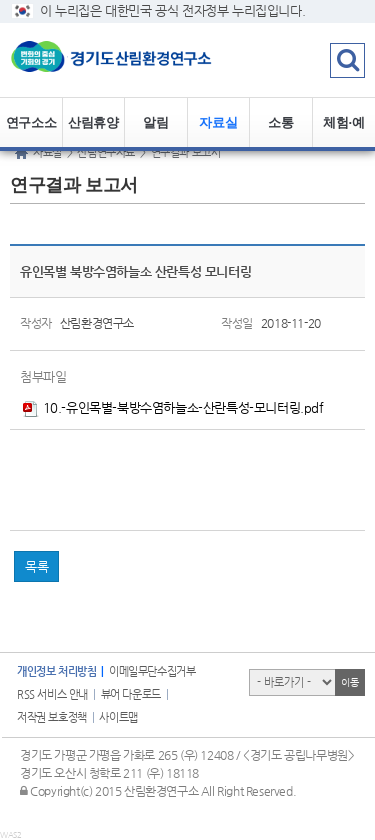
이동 (349, 682)
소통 (280, 122)
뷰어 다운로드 (131, 694)
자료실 (218, 122)
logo (125, 60)
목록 (36, 566)
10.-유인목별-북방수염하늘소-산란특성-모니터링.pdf (173, 407)
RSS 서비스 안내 (52, 694)
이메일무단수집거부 (152, 671)
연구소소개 (31, 131)
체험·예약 (343, 131)
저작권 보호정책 (52, 717)
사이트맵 (118, 717)
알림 (155, 122)
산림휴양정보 (93, 131)
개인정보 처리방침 (56, 671)
